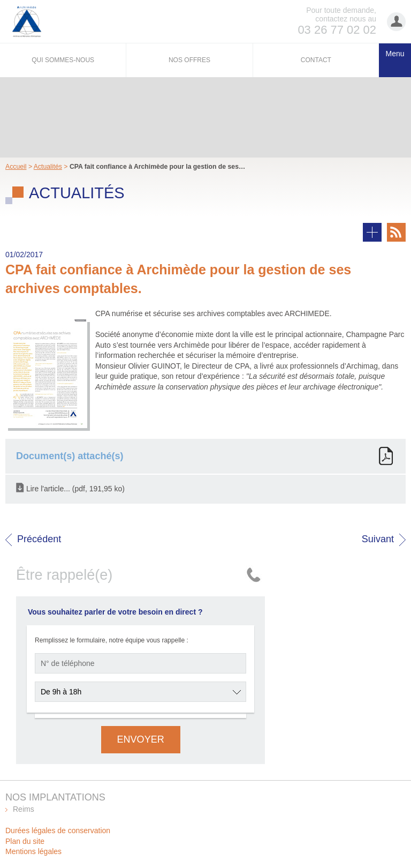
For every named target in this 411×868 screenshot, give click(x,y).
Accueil (16, 167)
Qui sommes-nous (63, 60)
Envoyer (141, 739)
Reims (24, 809)
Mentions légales (33, 851)
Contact (316, 60)
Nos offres (189, 60)
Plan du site (25, 841)
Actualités (48, 167)
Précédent (39, 539)
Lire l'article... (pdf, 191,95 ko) (75, 488)
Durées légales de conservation (58, 830)
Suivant (378, 539)
